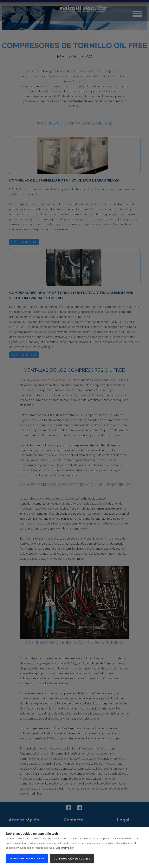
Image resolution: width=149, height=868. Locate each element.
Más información (65, 848)
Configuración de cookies (72, 859)
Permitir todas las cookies (27, 859)
